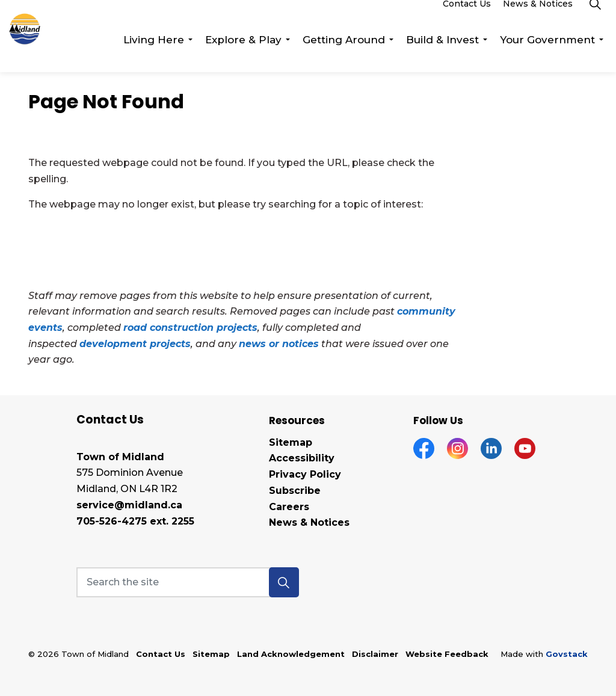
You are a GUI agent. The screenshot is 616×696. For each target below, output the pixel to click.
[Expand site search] (595, 18)
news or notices (279, 344)
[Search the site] (188, 582)
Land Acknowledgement (291, 654)
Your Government (547, 54)
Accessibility (302, 458)
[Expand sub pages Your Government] (601, 54)
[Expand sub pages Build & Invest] (485, 54)
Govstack (567, 654)
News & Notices (538, 18)
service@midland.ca (129, 505)
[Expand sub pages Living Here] (190, 54)
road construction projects (190, 328)
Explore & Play (243, 54)
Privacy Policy (305, 474)
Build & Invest (442, 54)
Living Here (154, 54)
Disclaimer (375, 654)
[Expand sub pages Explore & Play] (288, 54)
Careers (289, 507)
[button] (284, 582)
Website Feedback (447, 654)
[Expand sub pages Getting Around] (391, 54)
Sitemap (291, 442)
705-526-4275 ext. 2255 (135, 521)
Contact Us (467, 18)
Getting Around (344, 54)
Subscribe (295, 491)
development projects (135, 344)
